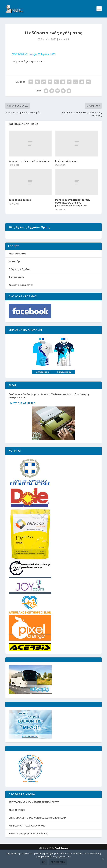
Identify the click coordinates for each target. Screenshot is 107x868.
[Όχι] (103, 859)
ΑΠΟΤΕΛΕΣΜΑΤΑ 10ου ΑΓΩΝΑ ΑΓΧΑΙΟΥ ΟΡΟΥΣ (34, 814)
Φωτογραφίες (16, 289)
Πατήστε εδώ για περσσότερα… (28, 61)
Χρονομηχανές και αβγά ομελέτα (29, 161)
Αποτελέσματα (17, 266)
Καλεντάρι (15, 273)
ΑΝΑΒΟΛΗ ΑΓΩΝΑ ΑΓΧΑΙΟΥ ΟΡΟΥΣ (27, 838)
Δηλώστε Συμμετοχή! (21, 297)
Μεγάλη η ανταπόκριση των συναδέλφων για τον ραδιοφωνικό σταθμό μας (73, 203)
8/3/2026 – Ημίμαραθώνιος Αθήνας (28, 845)
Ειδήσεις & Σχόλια (19, 281)
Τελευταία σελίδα (20, 200)
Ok (44, 862)
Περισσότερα (58, 862)
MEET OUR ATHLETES (23, 415)
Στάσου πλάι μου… (67, 161)
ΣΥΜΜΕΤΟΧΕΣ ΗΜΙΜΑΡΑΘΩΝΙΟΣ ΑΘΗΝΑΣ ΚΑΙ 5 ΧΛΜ (37, 830)
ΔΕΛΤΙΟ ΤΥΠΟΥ (17, 822)
